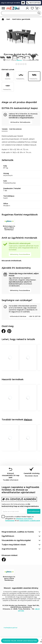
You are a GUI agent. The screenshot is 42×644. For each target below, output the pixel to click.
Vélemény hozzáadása (20, 254)
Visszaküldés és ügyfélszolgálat (16, 540)
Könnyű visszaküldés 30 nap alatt (10, 477)
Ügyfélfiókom (8, 536)
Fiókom (27, 8)
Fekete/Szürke (22, 76)
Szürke (8, 76)
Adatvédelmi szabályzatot (30, 521)
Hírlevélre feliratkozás (20, 122)
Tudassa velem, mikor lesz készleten (20, 641)
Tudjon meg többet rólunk (14, 545)
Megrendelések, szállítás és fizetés (18, 532)
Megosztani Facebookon (4, 331)
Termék (5, 129)
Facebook (4, 560)
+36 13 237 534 (34, 3)
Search (39, 13)
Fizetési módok (15, 129)
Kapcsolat (23, 3)
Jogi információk (9, 549)
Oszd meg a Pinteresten (9, 331)
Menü (3, 8)
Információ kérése (18, 316)
